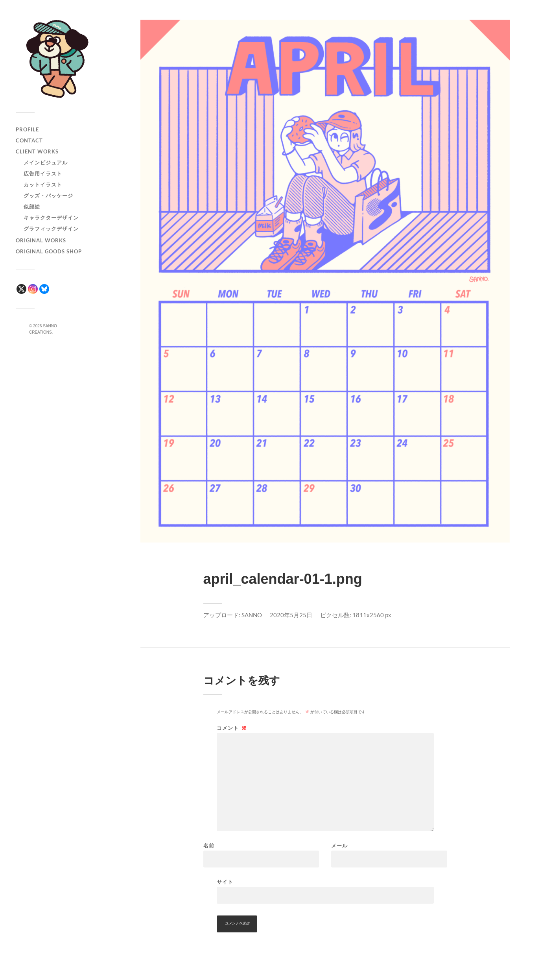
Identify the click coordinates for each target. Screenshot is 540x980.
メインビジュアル (46, 162)
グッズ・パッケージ (48, 196)
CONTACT (29, 140)
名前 (209, 846)
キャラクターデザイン (51, 218)
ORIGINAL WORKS (41, 240)
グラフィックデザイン (51, 229)
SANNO (252, 615)
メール (339, 846)
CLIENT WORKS (37, 151)
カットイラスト (43, 185)
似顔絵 (32, 207)
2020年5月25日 (291, 615)
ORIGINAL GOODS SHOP (49, 251)
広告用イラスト (43, 173)
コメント (232, 728)
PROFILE (27, 129)
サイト (225, 882)
